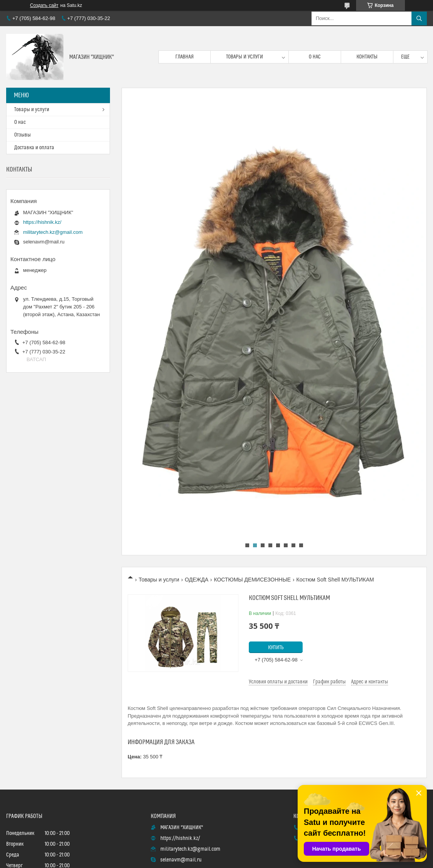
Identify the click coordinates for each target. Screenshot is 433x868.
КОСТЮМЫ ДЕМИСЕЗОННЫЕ (252, 580)
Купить (276, 648)
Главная (185, 57)
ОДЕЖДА (197, 580)
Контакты (367, 57)
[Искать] (419, 18)
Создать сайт (44, 5)
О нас (315, 57)
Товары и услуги (245, 57)
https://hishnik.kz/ (42, 222)
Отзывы (22, 135)
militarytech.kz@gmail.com (53, 232)
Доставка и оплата (34, 148)
